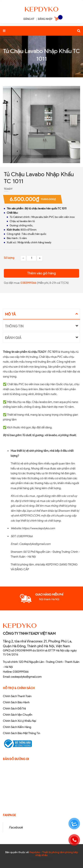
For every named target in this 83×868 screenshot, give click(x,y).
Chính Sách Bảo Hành (16, 702)
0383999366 (29, 283)
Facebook (16, 827)
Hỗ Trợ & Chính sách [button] (19, 688)
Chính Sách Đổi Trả (14, 709)
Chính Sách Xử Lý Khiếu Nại (19, 721)
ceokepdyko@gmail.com (26, 677)
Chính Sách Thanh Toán (17, 696)
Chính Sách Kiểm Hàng (17, 727)
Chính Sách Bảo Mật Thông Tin (22, 733)
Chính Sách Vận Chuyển (18, 715)
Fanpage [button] (9, 815)
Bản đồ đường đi (16, 759)
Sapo (50, 859)
